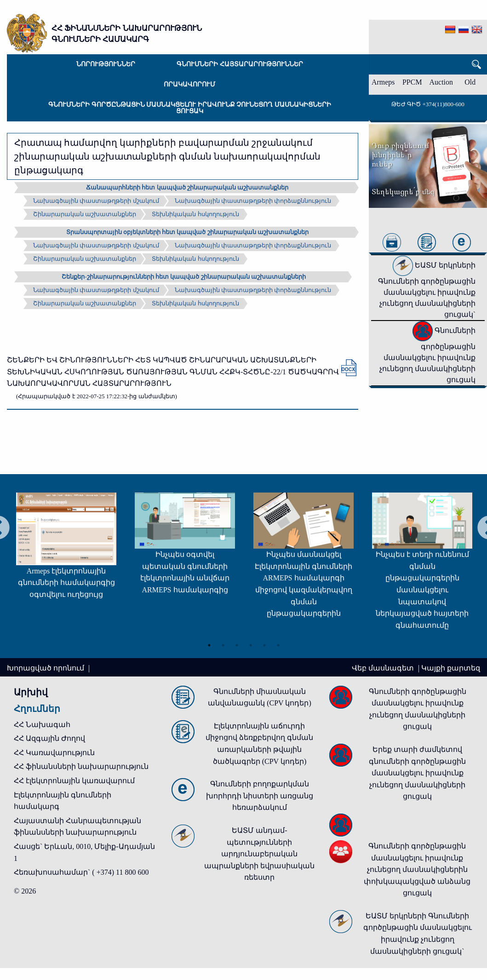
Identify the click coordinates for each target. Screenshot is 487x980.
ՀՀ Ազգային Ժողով (49, 738)
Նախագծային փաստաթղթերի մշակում (96, 201)
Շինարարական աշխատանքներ (85, 214)
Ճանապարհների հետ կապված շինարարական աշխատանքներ (187, 187)
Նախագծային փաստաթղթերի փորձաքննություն (253, 201)
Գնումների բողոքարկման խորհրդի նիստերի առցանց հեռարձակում (260, 796)
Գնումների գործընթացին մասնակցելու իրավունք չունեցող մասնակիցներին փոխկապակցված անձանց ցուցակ (417, 869)
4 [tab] (251, 643)
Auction (441, 82)
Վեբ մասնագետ (384, 668)
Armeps (383, 82)
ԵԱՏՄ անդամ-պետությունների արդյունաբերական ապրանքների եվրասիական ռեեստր (259, 854)
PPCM (412, 82)
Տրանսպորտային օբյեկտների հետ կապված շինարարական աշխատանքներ (187, 232)
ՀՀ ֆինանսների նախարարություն (81, 766)
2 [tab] (223, 643)
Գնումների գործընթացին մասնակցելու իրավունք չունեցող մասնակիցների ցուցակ (190, 108)
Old (470, 82)
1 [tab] (209, 643)
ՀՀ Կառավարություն (54, 753)
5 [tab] (264, 643)
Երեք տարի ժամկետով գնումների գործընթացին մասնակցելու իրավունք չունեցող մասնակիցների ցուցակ (417, 773)
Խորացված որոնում (46, 668)
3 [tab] (237, 643)
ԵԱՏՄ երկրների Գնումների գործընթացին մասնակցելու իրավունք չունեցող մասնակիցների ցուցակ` (427, 290)
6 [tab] (278, 643)
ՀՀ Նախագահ (42, 725)
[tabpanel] (163, 547)
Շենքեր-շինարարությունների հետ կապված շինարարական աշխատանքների (183, 277)
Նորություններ (106, 64)
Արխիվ (31, 692)
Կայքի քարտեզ (451, 668)
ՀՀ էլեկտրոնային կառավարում (74, 781)
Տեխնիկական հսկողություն (195, 214)
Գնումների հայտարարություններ (240, 64)
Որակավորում (189, 84)
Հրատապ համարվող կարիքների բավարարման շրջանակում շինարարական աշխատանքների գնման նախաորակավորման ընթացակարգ (167, 156)
